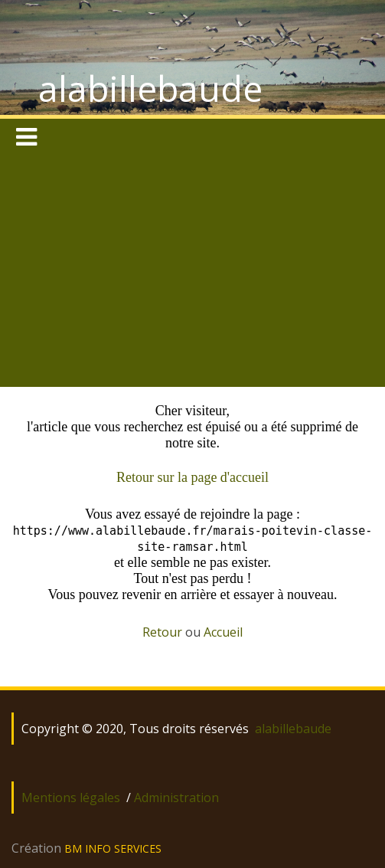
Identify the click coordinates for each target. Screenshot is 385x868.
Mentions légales (71, 798)
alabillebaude (150, 88)
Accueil (223, 632)
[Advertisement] (192, 272)
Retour (162, 632)
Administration (176, 798)
